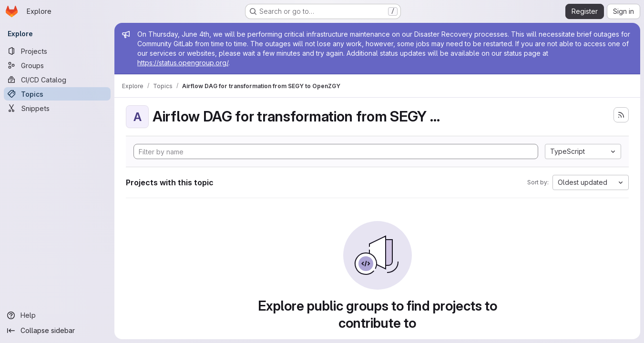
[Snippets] (57, 108)
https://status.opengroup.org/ (183, 63)
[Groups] (57, 65)
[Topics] (57, 94)
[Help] (57, 315)
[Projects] (57, 51)
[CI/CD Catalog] (57, 80)
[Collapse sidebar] (57, 331)
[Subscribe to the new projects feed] (621, 115)
